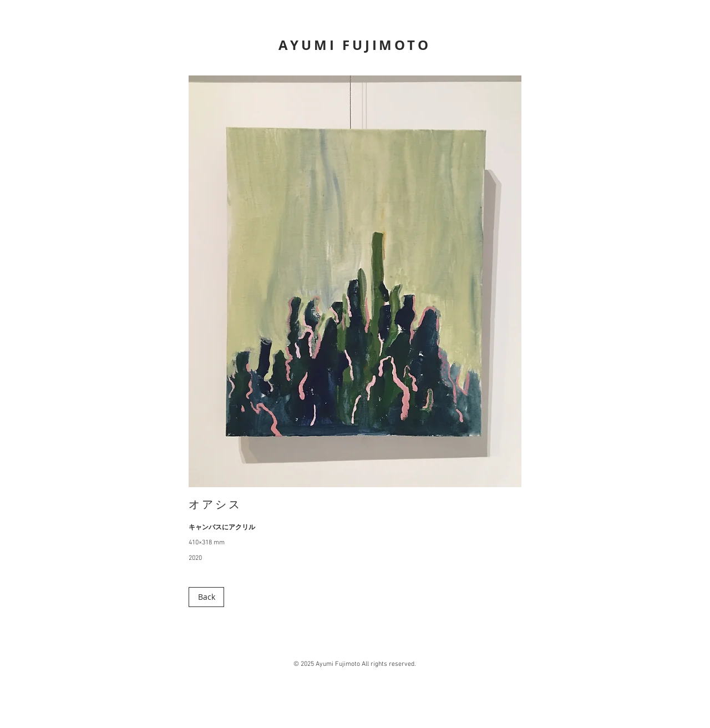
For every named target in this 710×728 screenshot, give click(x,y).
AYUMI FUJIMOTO (354, 45)
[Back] (206, 597)
